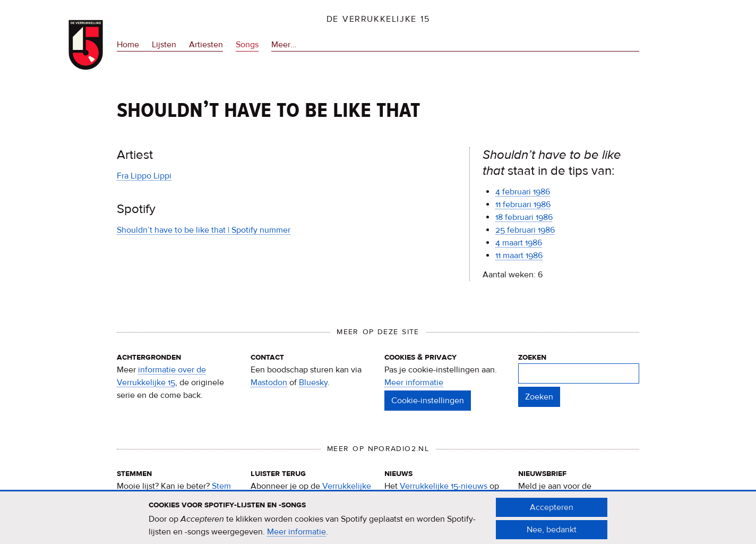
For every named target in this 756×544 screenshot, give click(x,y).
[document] (378, 523)
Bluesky (313, 382)
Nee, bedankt (552, 534)
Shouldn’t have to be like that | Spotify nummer (204, 230)
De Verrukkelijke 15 (378, 19)
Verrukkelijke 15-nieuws (444, 486)
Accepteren (552, 512)
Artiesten (206, 45)
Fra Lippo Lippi (144, 176)
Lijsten (164, 45)
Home (128, 45)
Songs (247, 45)
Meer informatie (414, 382)
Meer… (284, 45)
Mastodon (269, 382)
